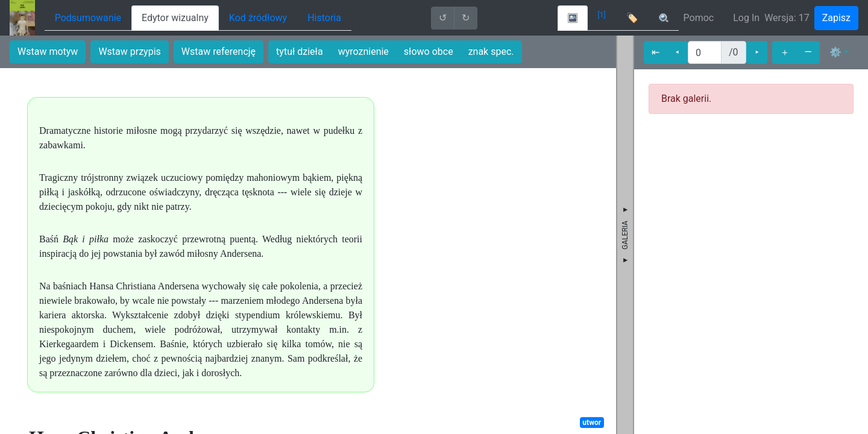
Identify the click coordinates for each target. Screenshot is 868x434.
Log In (746, 18)
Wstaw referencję (219, 52)
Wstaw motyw (48, 52)
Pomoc (699, 18)
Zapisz (836, 18)
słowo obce (429, 52)
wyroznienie (363, 52)
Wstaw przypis (129, 52)
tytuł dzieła (300, 52)
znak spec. (491, 52)
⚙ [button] (835, 52)
